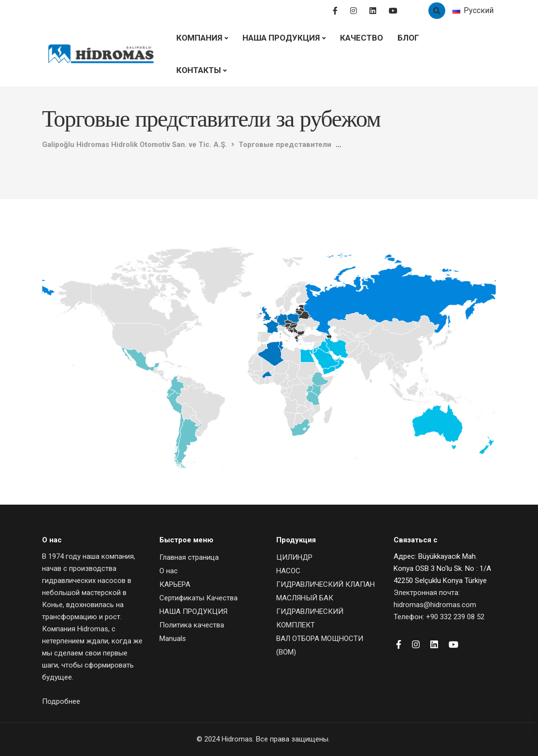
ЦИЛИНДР (294, 557)
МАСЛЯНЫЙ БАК (305, 598)
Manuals (173, 639)
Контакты (198, 70)
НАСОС (288, 571)
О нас (169, 571)
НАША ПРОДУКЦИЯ (281, 38)
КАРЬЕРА (175, 584)
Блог (408, 38)
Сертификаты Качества (198, 598)
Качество (361, 38)
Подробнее (61, 701)
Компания (199, 38)
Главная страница (189, 557)
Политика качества (192, 625)
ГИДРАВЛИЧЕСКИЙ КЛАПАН (326, 584)
